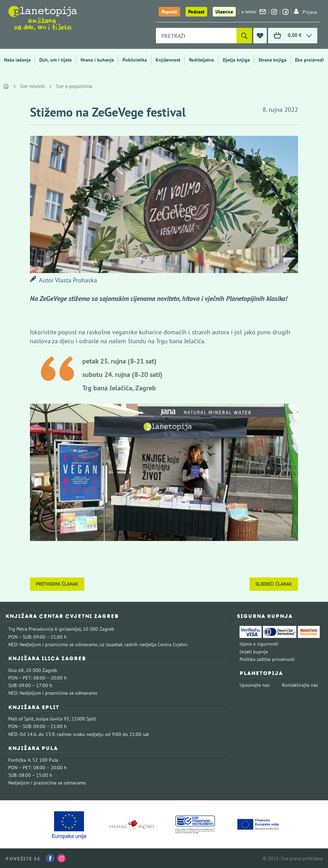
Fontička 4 (19, 760)
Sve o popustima (74, 86)
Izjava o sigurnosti (259, 644)
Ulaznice (224, 12)
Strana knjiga (272, 60)
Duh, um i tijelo (56, 60)
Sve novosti (33, 86)
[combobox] (196, 36)
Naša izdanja (17, 60)
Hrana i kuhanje (97, 60)
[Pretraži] (244, 36)
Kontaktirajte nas (300, 685)
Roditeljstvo (202, 60)
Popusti (169, 12)
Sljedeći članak (274, 584)
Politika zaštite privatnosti (267, 659)
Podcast (196, 12)
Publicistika (135, 60)
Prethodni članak (57, 584)
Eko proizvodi (309, 60)
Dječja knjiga (236, 60)
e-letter (253, 12)
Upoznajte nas (255, 685)
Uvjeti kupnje (254, 652)
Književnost (168, 60)
